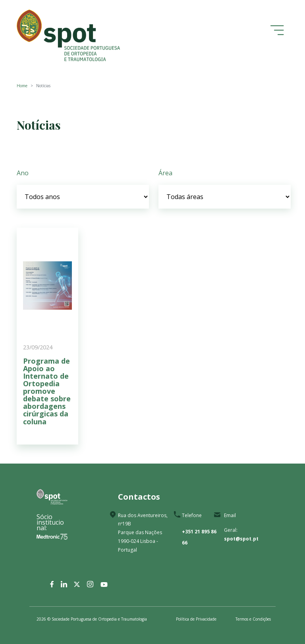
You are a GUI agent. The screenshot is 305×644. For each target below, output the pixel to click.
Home (22, 86)
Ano (23, 173)
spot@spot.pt (241, 539)
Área (165, 173)
